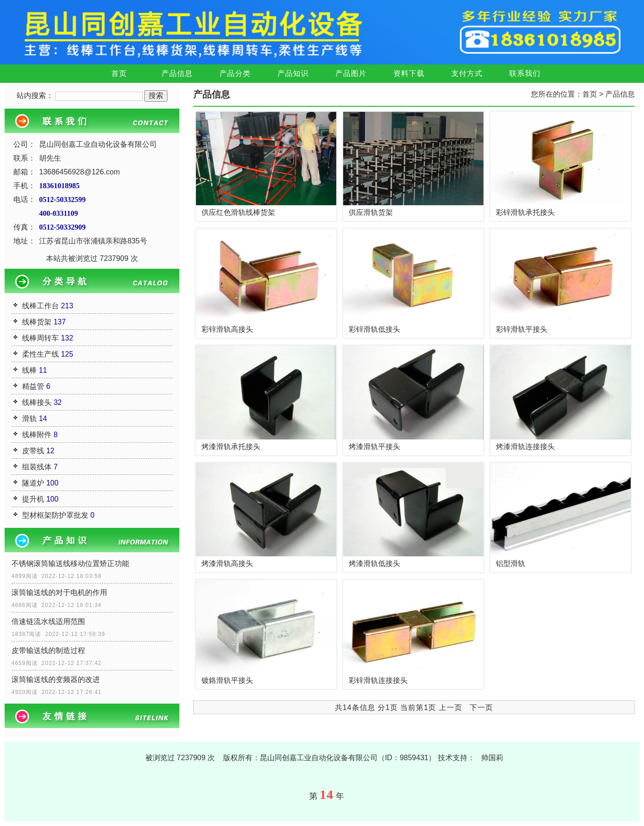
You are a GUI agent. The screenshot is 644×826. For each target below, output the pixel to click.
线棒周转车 (40, 338)
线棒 (29, 370)
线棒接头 (37, 402)
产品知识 (293, 73)
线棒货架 (37, 322)
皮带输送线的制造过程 (48, 650)
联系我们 (525, 73)
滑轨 (29, 419)
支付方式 (467, 73)
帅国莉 (492, 758)
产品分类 (235, 73)
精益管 (33, 386)
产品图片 (351, 73)
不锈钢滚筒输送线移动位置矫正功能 (70, 563)
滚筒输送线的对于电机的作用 (59, 592)
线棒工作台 (40, 306)
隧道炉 (33, 483)
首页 (119, 73)
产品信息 (177, 73)
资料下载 (409, 73)
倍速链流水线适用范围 (48, 621)
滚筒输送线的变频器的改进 (56, 679)
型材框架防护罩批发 (55, 515)
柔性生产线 (40, 354)
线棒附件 (37, 435)
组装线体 (37, 467)
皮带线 (33, 451)
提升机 (33, 499)
